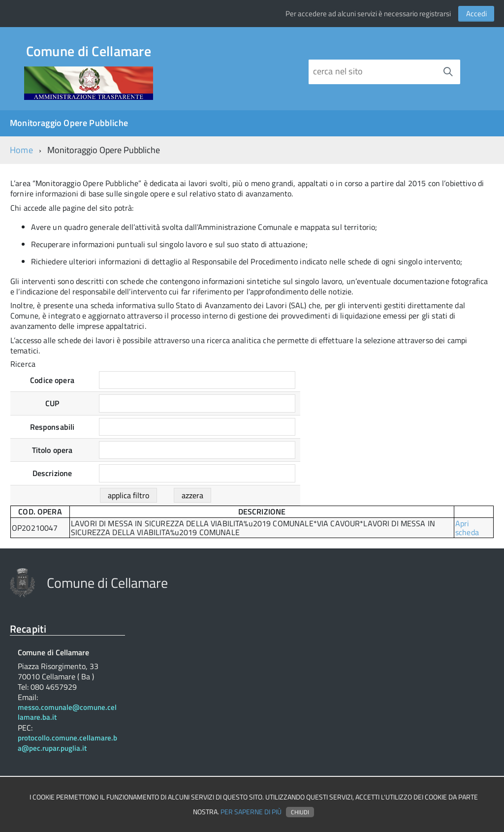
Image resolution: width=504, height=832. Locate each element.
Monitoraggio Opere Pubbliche (69, 123)
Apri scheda (467, 528)
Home (21, 150)
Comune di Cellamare (89, 53)
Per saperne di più (251, 812)
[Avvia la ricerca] (448, 72)
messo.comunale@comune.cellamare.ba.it (67, 713)
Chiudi (300, 812)
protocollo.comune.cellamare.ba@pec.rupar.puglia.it (67, 743)
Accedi (476, 14)
